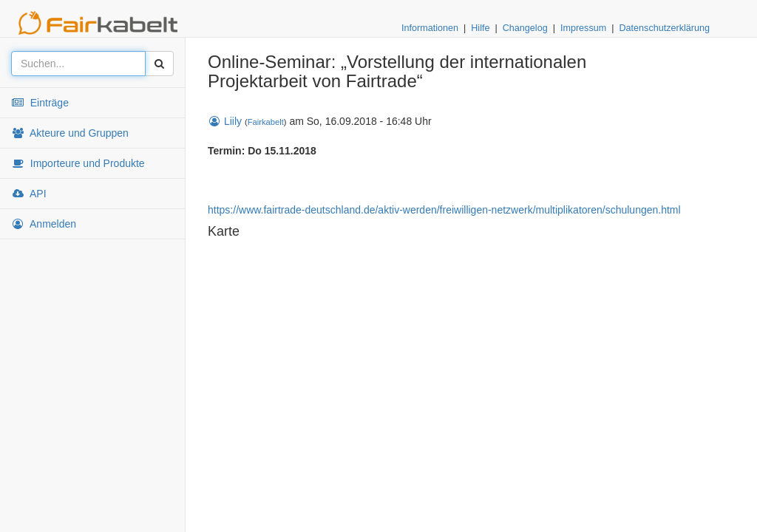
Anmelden (44, 224)
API (29, 194)
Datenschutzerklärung (664, 28)
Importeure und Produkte (78, 163)
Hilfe (480, 28)
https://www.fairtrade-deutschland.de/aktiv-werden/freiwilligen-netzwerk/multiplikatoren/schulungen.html (444, 210)
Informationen (430, 28)
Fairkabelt (266, 122)
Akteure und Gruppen (70, 133)
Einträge (40, 103)
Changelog (525, 28)
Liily (225, 121)
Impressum (583, 28)
